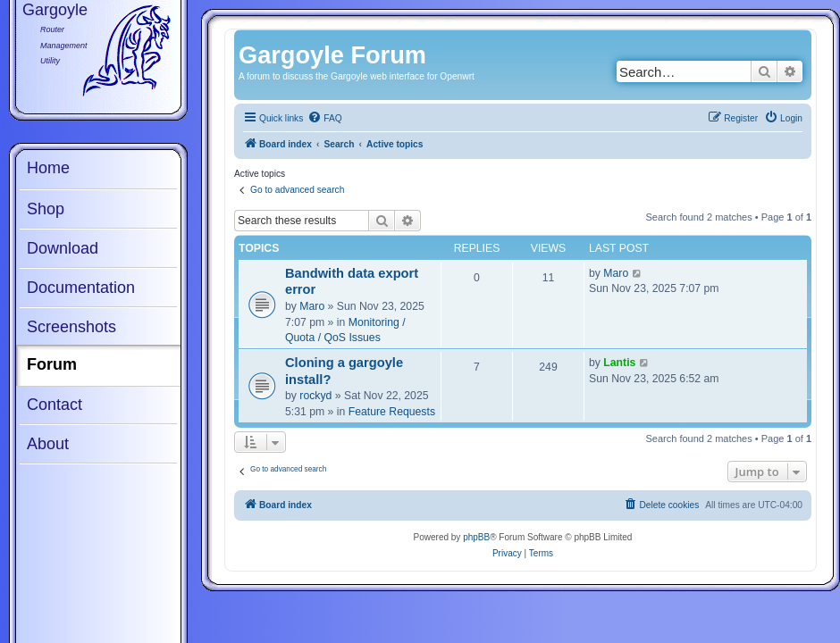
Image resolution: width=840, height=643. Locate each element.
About (48, 444)
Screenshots (71, 327)
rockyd (315, 396)
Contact (55, 405)
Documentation (81, 288)
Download (63, 248)
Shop (46, 209)
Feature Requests (392, 412)
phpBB (476, 537)
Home (48, 168)
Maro (312, 306)
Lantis (619, 363)
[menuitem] (324, 119)
